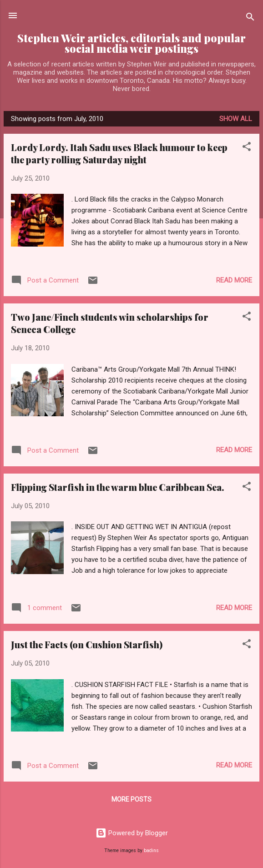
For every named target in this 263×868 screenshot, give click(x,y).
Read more (234, 280)
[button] (247, 148)
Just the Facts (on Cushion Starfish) (87, 644)
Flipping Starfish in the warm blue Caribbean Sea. (118, 487)
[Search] (250, 18)
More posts (131, 799)
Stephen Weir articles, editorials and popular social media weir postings (131, 43)
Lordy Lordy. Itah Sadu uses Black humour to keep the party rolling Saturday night (119, 153)
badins (151, 850)
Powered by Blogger (132, 833)
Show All (236, 119)
